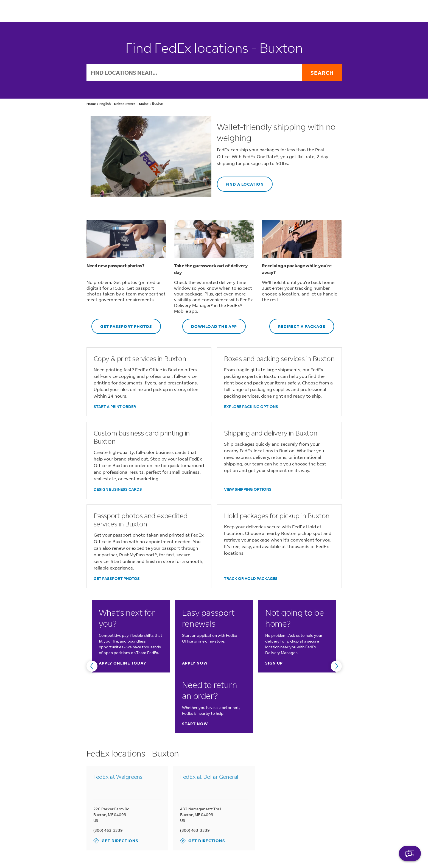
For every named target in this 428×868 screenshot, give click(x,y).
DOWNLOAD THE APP (210, 324)
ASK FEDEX (410, 853)
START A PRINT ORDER (115, 407)
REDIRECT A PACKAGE (297, 324)
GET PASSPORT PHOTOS (122, 324)
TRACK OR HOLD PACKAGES (251, 578)
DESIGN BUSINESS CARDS (118, 489)
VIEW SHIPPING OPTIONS (248, 489)
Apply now (195, 663)
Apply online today (123, 663)
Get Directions (116, 841)
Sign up (274, 663)
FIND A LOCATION (240, 182)
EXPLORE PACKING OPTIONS (251, 407)
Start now (195, 724)
